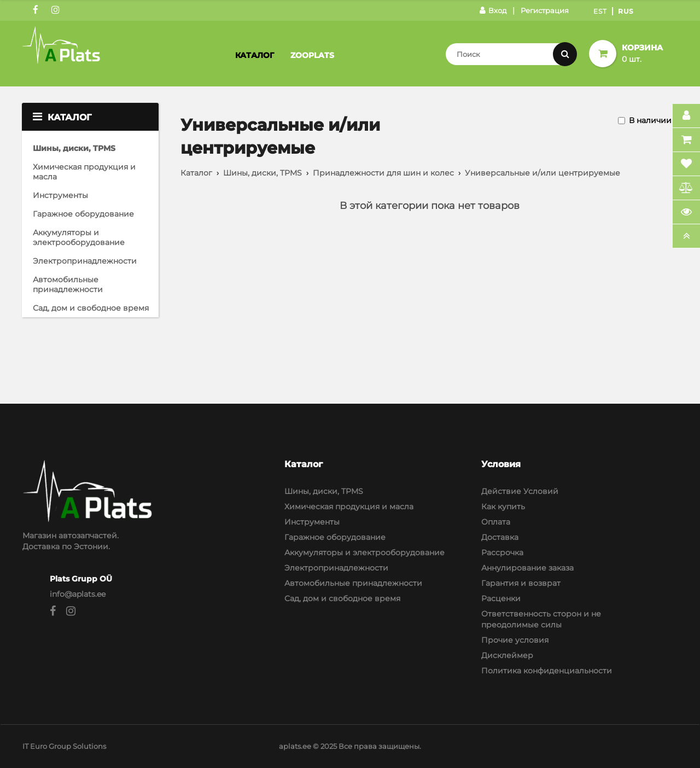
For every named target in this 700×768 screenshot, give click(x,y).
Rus (626, 11)
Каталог (255, 55)
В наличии (650, 120)
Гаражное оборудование (83, 214)
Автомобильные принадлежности (68, 284)
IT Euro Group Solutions (64, 746)
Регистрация (545, 10)
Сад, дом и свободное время (91, 308)
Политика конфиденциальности (547, 671)
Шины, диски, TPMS (74, 148)
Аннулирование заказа (527, 568)
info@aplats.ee (78, 594)
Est (600, 11)
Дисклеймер (507, 655)
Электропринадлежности (85, 261)
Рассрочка (502, 552)
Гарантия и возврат (521, 583)
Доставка (500, 537)
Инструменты (60, 195)
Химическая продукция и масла (84, 172)
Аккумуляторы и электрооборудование (79, 237)
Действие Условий (520, 491)
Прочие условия (515, 640)
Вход (493, 10)
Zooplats (312, 55)
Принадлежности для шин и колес (383, 173)
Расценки (501, 598)
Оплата (496, 522)
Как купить (503, 507)
